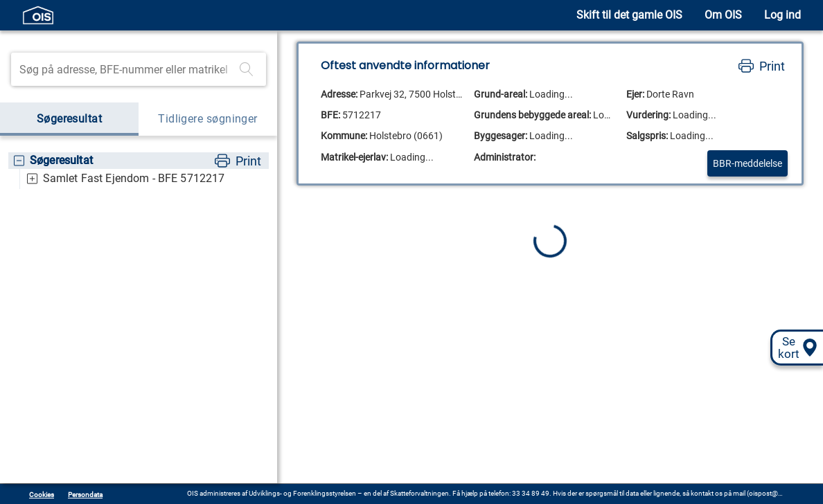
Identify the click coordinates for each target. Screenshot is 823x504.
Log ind (782, 15)
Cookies (42, 495)
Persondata (85, 495)
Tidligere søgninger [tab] (208, 119)
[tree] (139, 171)
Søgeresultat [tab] (69, 119)
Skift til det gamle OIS (629, 15)
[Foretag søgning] (247, 69)
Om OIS (723, 15)
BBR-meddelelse (747, 163)
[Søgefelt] (127, 69)
